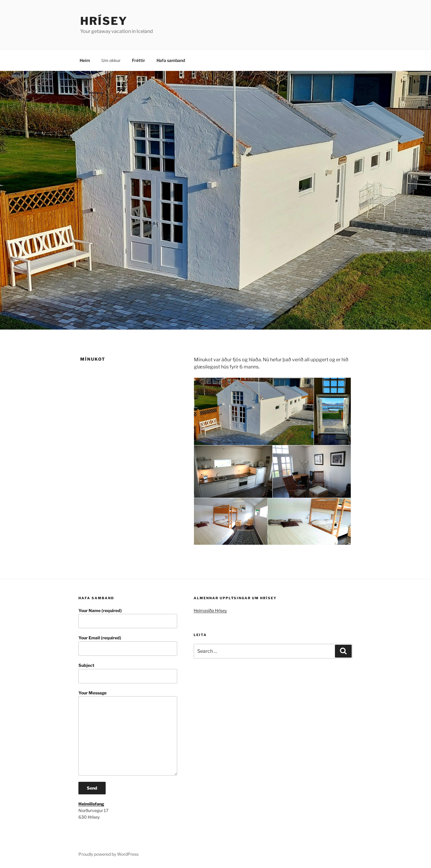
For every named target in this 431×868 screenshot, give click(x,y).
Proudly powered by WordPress (108, 854)
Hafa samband (171, 60)
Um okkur (111, 60)
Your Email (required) (128, 645)
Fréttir (139, 60)
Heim (85, 60)
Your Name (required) (128, 618)
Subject (128, 673)
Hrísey (104, 21)
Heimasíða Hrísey (210, 610)
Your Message (128, 733)
